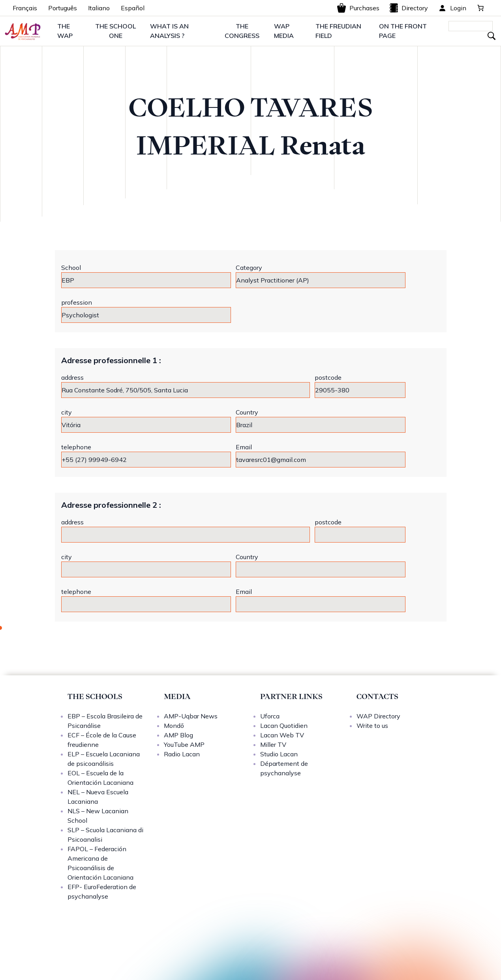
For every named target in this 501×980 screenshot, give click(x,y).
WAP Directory (378, 716)
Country (247, 412)
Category (249, 268)
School (71, 268)
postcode (328, 377)
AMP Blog (178, 735)
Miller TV (273, 744)
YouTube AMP (184, 744)
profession (77, 302)
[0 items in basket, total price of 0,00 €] (480, 8)
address (72, 377)
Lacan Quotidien (284, 726)
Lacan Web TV (282, 735)
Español (133, 8)
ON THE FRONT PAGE (403, 31)
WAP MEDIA (284, 31)
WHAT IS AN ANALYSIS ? (169, 31)
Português (63, 8)
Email (244, 447)
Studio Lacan (279, 754)
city (67, 412)
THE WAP (65, 31)
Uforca (270, 716)
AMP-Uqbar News (191, 716)
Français (25, 8)
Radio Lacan (182, 754)
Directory (408, 8)
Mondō (174, 726)
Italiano (99, 8)
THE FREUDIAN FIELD (338, 31)
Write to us (372, 726)
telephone (76, 447)
